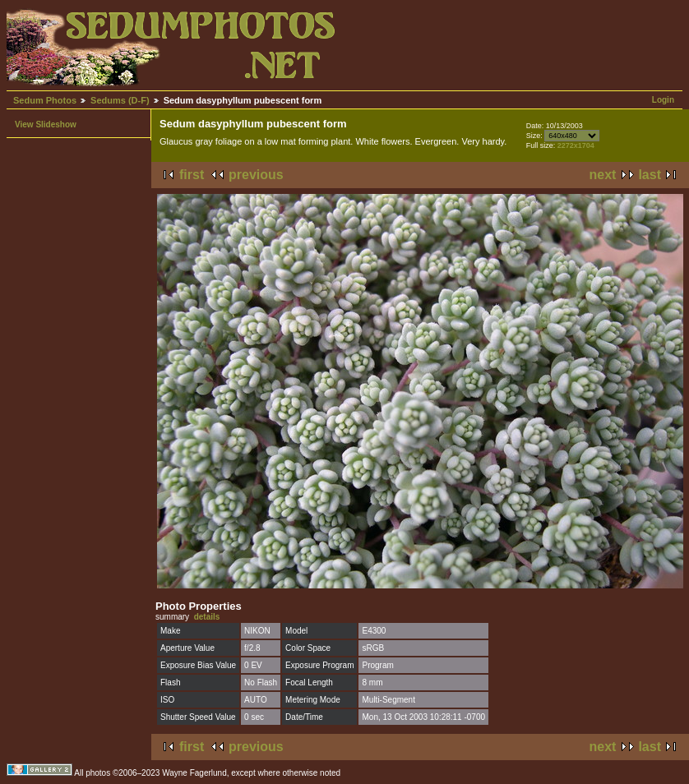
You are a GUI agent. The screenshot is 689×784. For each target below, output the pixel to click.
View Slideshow (46, 125)
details (207, 617)
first (192, 175)
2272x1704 (576, 145)
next (603, 175)
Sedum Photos (45, 100)
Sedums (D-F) (120, 100)
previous (256, 175)
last (650, 175)
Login (663, 100)
